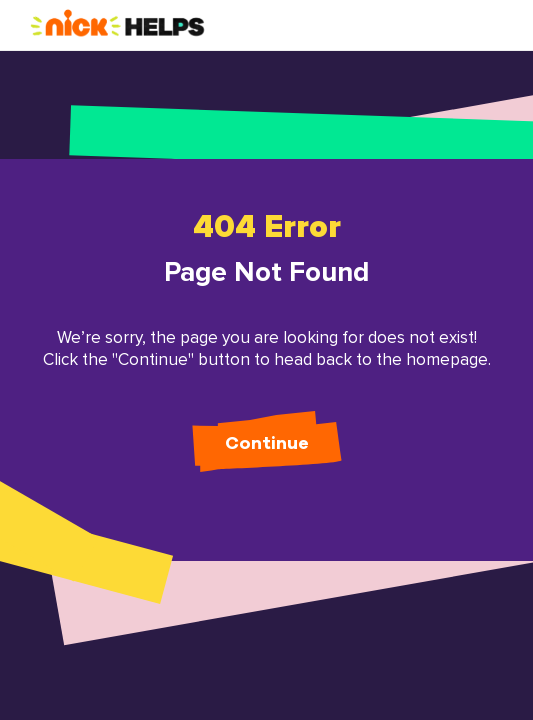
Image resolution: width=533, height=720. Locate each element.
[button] (117, 24)
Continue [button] (267, 444)
